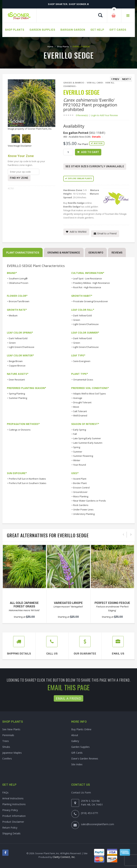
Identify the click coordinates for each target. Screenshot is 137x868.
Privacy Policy (10, 810)
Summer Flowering (83, 456)
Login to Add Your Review (104, 115)
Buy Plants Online (81, 729)
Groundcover (80, 492)
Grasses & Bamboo (74, 83)
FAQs (5, 792)
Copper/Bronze (17, 366)
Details (96, 137)
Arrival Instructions (13, 798)
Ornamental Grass (83, 380)
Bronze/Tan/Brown (19, 301)
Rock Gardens (81, 505)
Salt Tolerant (80, 411)
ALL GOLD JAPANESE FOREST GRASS (24, 605)
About (75, 735)
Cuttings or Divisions (20, 430)
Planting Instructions (14, 804)
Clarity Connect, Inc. (64, 857)
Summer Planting (18, 398)
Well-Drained (80, 416)
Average (78, 398)
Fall (75, 434)
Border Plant (80, 483)
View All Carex (95, 83)
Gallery (75, 741)
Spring (77, 447)
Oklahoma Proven (19, 283)
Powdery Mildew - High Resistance (91, 283)
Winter (77, 460)
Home (50, 47)
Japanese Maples (12, 753)
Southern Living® (18, 279)
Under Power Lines (83, 510)
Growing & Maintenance (64, 253)
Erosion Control (81, 488)
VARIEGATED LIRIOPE (68, 603)
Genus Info (96, 253)
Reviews (117, 253)
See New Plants (11, 729)
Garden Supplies (80, 747)
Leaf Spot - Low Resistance (88, 279)
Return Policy (10, 828)
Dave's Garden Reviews (85, 759)
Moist (76, 407)
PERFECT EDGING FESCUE (112, 603)
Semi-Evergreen (82, 361)
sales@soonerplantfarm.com (97, 824)
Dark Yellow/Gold (82, 315)
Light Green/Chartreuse (86, 324)
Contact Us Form (81, 792)
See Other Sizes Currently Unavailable (95, 167)
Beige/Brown (16, 361)
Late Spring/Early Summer (87, 439)
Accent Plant (80, 479)
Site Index (77, 765)
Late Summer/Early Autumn (88, 443)
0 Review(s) (83, 115)
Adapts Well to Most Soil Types (90, 394)
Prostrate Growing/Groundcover (91, 301)
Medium (13, 315)
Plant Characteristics (23, 253)
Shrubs (6, 747)
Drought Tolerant (82, 402)
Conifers (7, 759)
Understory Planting (84, 514)
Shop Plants (63, 47)
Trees (6, 741)
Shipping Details (11, 833)
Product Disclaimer (13, 822)
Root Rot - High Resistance (87, 287)
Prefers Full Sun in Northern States (27, 479)
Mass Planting (81, 496)
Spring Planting (17, 394)
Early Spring (80, 430)
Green (77, 320)
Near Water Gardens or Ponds (90, 501)
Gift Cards (77, 753)
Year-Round (80, 465)
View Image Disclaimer (20, 146)
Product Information (14, 816)
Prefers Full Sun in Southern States (28, 483)
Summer (78, 452)
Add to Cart (90, 152)
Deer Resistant (17, 380)
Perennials (8, 735)
